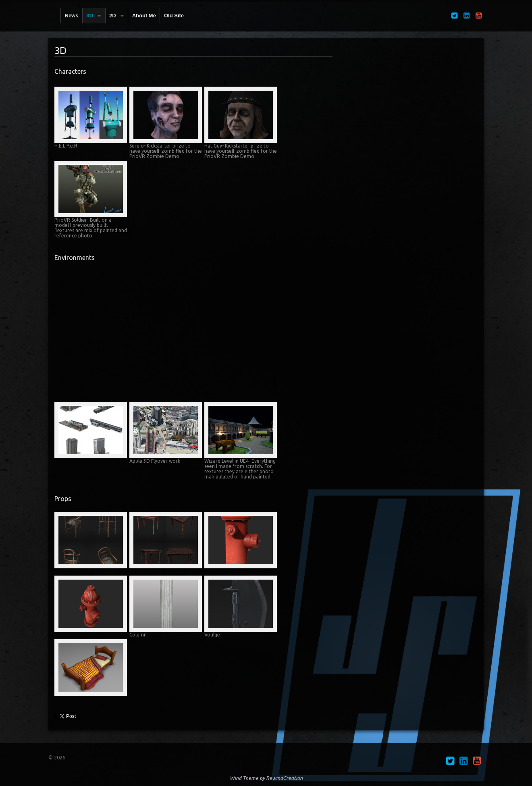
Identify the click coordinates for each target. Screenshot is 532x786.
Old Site (174, 16)
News (72, 16)
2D (113, 16)
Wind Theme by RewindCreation (266, 778)
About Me (144, 16)
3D (90, 16)
